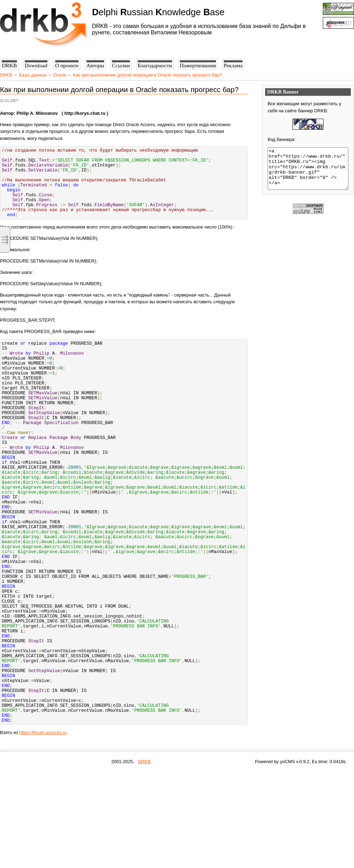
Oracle (60, 75)
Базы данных (33, 75)
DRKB (6, 75)
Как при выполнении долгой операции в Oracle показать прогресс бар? (147, 75)
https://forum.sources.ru (43, 829)
